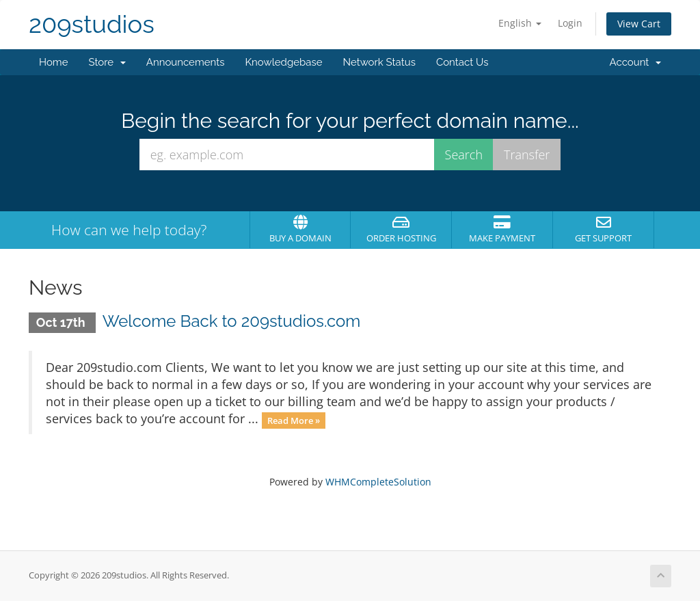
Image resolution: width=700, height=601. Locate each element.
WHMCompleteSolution (378, 482)
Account (635, 62)
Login (570, 23)
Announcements (186, 62)
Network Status (379, 62)
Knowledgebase (283, 62)
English (520, 23)
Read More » (294, 420)
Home (53, 62)
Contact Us (462, 62)
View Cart (639, 24)
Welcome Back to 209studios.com (232, 321)
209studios (92, 24)
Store (107, 62)
